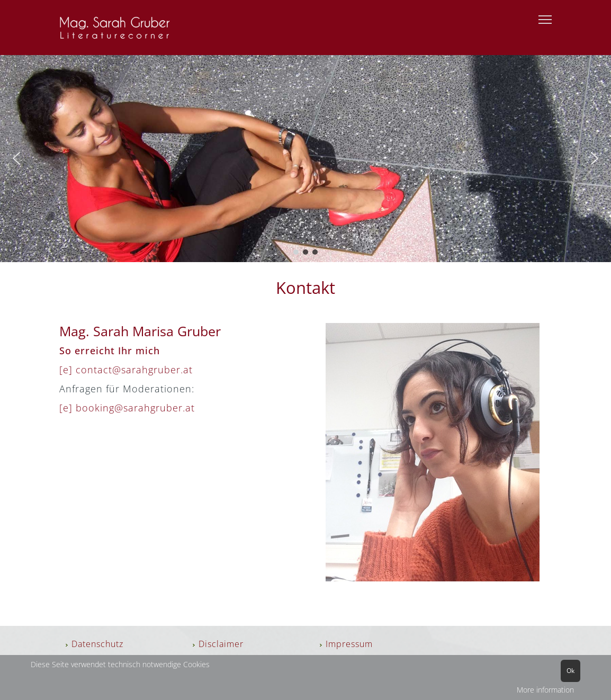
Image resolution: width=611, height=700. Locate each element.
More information (545, 690)
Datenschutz (97, 644)
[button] (16, 158)
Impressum (349, 644)
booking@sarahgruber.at (135, 408)
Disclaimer (221, 644)
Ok (570, 671)
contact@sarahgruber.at (134, 370)
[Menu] (545, 20)
